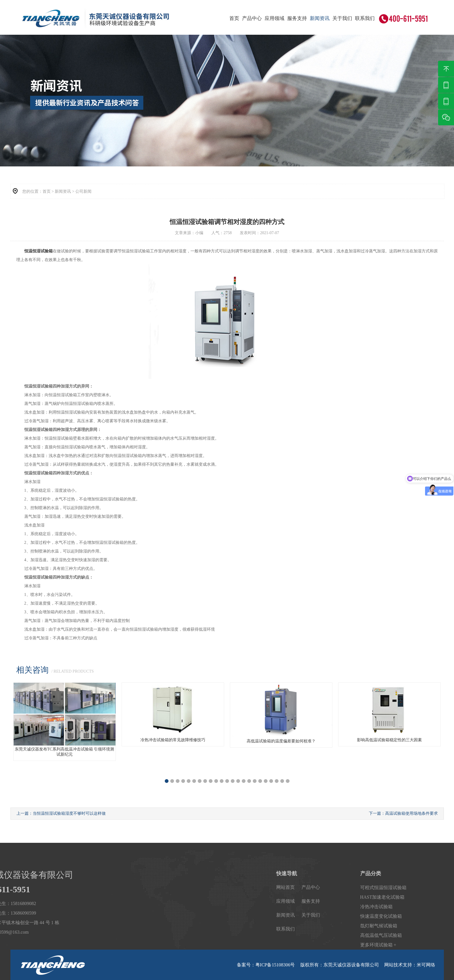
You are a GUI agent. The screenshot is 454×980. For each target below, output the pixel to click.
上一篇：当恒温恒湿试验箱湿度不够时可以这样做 (61, 813)
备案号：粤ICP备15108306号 (266, 965)
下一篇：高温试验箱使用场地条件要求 (403, 813)
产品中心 (252, 18)
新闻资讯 (320, 18)
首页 (234, 18)
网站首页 (410, 887)
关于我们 (342, 18)
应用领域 (274, 18)
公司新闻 (83, 191)
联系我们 (365, 18)
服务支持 (297, 18)
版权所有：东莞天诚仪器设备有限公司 (340, 965)
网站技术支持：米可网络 (410, 965)
